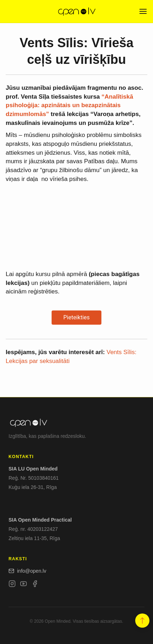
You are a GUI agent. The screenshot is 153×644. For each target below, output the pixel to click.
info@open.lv (27, 571)
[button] (142, 621)
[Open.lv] (76, 11)
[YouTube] (23, 585)
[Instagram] (12, 585)
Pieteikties (76, 317)
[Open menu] (143, 11)
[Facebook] (35, 585)
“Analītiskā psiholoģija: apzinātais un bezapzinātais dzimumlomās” (69, 105)
